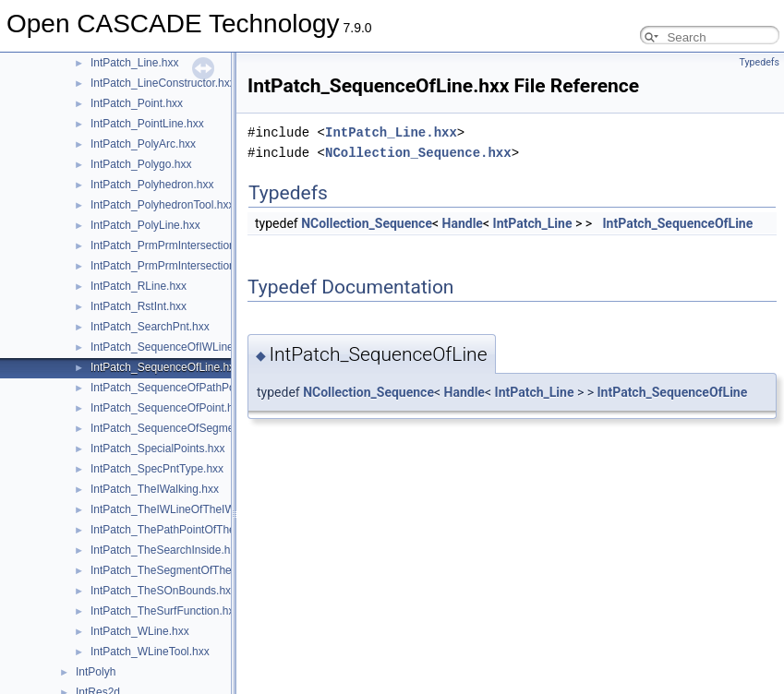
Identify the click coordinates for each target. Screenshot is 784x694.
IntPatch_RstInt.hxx (139, 306)
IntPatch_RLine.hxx (139, 286)
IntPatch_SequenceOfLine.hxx (165, 367)
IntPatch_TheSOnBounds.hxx (163, 591)
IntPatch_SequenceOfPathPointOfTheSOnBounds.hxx (224, 388)
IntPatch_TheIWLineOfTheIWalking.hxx (187, 509)
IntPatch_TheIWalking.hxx (155, 489)
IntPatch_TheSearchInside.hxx (166, 550)
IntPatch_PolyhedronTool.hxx (162, 205)
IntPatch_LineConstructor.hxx (163, 83)
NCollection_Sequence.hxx (418, 153)
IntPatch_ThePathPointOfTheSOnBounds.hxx (203, 530)
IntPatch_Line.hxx (134, 63)
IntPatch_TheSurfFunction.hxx (165, 611)
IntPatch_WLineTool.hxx (150, 652)
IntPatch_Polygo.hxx (141, 164)
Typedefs (759, 62)
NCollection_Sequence (367, 223)
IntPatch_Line (533, 223)
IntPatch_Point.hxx (137, 103)
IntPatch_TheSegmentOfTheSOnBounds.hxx (201, 570)
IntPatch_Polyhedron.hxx (152, 185)
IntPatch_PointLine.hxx (147, 124)
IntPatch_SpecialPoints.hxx (157, 449)
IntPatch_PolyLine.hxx (145, 225)
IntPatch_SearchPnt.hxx (150, 327)
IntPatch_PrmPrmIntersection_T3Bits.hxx (192, 266)
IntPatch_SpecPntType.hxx (157, 469)
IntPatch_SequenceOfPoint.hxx (168, 408)
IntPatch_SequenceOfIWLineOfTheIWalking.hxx (209, 347)
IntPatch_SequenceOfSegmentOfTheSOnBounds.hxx (223, 428)
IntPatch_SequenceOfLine (678, 223)
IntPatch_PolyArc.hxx (143, 144)
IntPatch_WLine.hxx (140, 631)
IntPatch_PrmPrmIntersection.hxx (173, 245)
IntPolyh (96, 672)
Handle (463, 223)
